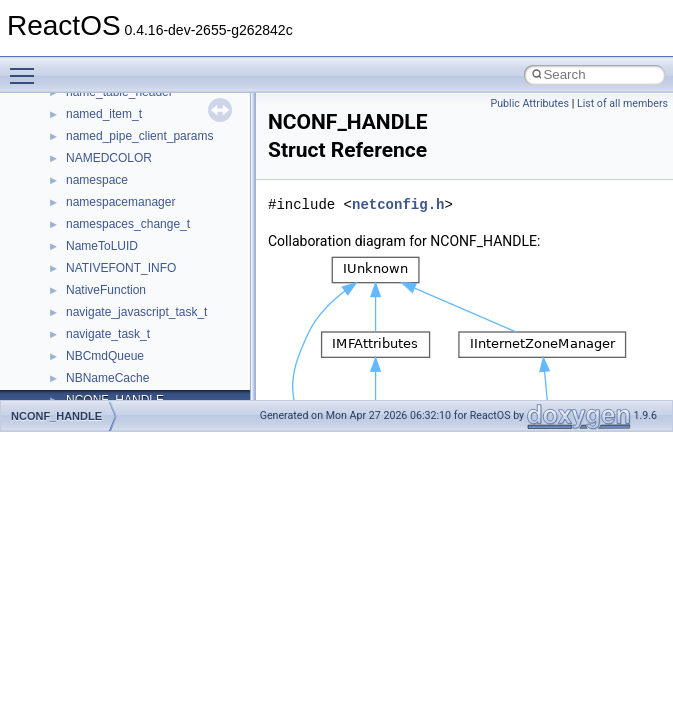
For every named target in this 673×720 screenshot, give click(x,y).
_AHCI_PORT (103, 360)
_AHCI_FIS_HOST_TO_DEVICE (153, 162)
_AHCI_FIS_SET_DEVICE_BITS (153, 206)
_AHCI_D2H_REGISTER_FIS (145, 96)
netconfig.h (398, 204)
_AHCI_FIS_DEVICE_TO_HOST (153, 118)
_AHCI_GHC (100, 228)
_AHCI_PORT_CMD (120, 382)
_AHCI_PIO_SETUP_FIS (133, 338)
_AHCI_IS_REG (109, 294)
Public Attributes (529, 103)
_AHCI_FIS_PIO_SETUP (133, 184)
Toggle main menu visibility (27, 67)
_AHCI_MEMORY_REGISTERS (152, 316)
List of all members (622, 103)
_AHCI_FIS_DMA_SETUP (136, 140)
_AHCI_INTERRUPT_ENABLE (148, 250)
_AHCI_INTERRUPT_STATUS (147, 272)
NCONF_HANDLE (56, 416)
